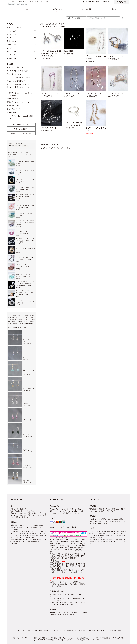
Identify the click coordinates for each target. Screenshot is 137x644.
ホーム (19, 631)
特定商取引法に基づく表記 (77, 631)
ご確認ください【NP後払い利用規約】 (64, 558)
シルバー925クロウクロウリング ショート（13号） (73, 124)
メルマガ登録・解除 (92, 2)
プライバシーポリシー (96, 631)
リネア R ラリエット (93, 93)
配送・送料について (46, 631)
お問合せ (113, 11)
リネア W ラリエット (71, 93)
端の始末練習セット (71, 51)
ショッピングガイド (56, 11)
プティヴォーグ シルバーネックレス (96, 57)
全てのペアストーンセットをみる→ (18, 328)
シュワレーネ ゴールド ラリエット (96, 129)
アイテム (121, 2)
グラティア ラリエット (50, 93)
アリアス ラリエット (49, 128)
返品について (60, 631)
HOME (29, 11)
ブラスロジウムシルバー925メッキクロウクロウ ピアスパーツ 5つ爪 (51, 54)
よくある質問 (87, 11)
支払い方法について (30, 631)
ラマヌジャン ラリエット (117, 56)
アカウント (106, 2)
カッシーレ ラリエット (116, 93)
